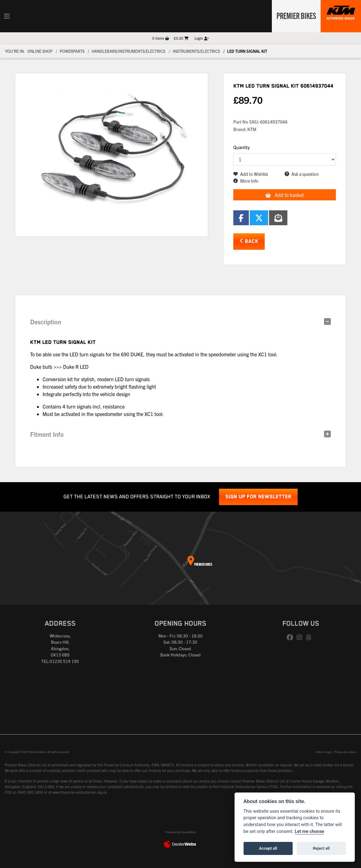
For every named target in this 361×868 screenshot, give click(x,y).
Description (46, 322)
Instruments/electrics (196, 51)
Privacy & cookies (345, 752)
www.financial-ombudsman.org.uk (80, 792)
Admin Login (324, 752)
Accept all (268, 848)
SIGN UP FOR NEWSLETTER (258, 497)
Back (249, 241)
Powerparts (72, 51)
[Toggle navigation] (7, 16)
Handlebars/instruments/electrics (128, 51)
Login (202, 38)
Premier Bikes (295, 15)
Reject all (321, 848)
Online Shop (40, 51)
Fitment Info (47, 434)
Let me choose (310, 831)
